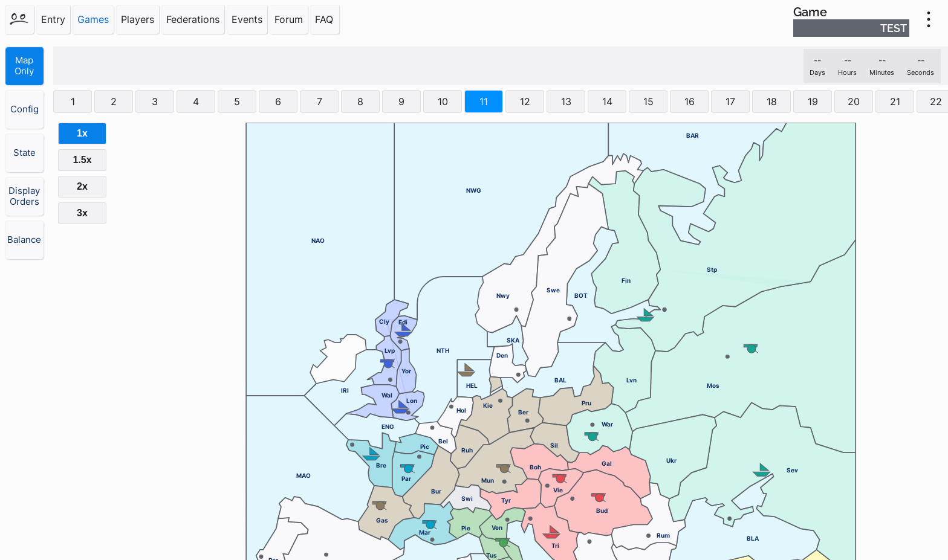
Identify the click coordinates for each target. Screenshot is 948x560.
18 (772, 101)
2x (82, 186)
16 (690, 101)
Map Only (24, 66)
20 (854, 101)
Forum (289, 19)
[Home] (19, 19)
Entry (53, 19)
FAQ (324, 19)
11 (484, 101)
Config (24, 109)
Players (138, 19)
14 (607, 101)
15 (648, 101)
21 (895, 101)
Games (93, 19)
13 (566, 101)
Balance (24, 240)
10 (443, 101)
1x (82, 133)
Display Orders (24, 196)
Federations (193, 19)
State (24, 153)
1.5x (82, 160)
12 (525, 101)
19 (813, 101)
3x (82, 213)
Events (247, 19)
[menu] (929, 19)
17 (730, 101)
